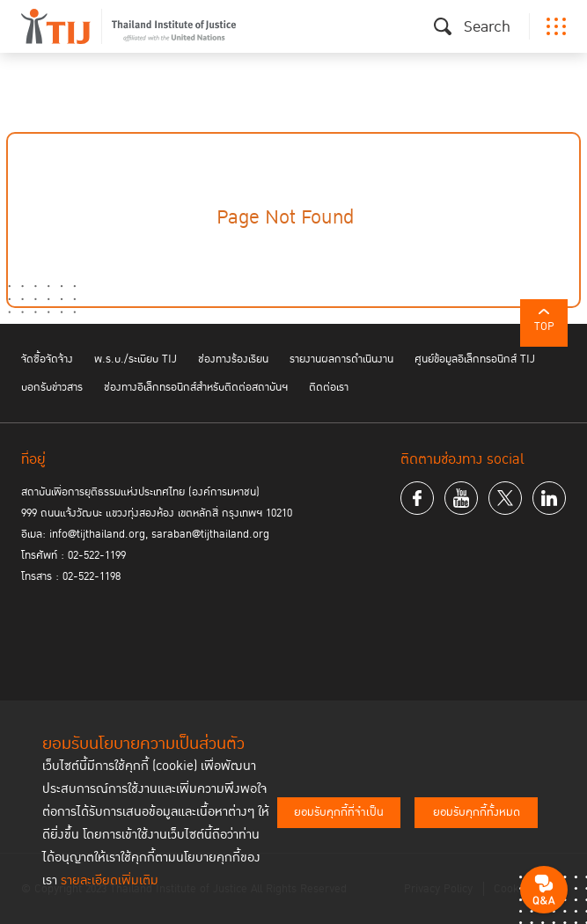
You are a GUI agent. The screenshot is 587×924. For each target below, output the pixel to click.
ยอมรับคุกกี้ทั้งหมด (477, 812)
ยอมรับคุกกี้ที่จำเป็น (339, 812)
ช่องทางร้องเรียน (233, 359)
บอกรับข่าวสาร (52, 387)
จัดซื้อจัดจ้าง (47, 359)
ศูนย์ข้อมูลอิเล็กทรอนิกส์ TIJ (475, 359)
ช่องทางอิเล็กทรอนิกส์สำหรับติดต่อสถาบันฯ (196, 387)
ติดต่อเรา (329, 387)
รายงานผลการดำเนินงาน (341, 359)
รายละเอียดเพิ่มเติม (110, 880)
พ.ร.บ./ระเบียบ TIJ (136, 359)
